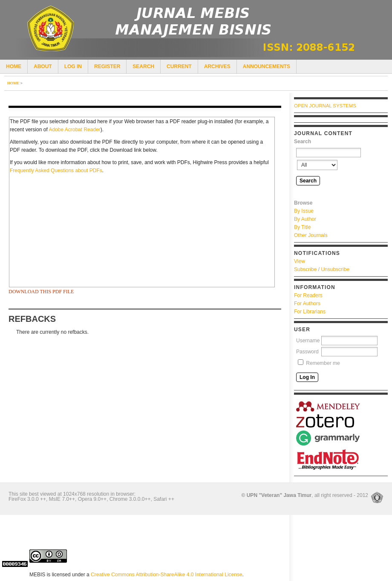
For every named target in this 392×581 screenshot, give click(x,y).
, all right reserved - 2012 (305, 495)
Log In (73, 66)
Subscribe (305, 269)
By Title (302, 227)
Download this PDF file (41, 292)
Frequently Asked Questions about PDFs (56, 171)
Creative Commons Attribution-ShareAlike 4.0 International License (167, 575)
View (300, 261)
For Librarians (310, 312)
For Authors (307, 304)
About (43, 66)
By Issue (304, 211)
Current (179, 66)
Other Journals (311, 235)
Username (308, 341)
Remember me (323, 363)
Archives (217, 66)
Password (307, 352)
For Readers (308, 295)
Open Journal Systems (325, 106)
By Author (305, 219)
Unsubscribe (335, 269)
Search (143, 66)
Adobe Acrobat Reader (74, 130)
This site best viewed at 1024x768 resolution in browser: (72, 494)
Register (107, 66)
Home (14, 66)
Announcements (267, 66)
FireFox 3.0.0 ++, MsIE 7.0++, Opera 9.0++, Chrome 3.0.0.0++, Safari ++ (91, 499)
